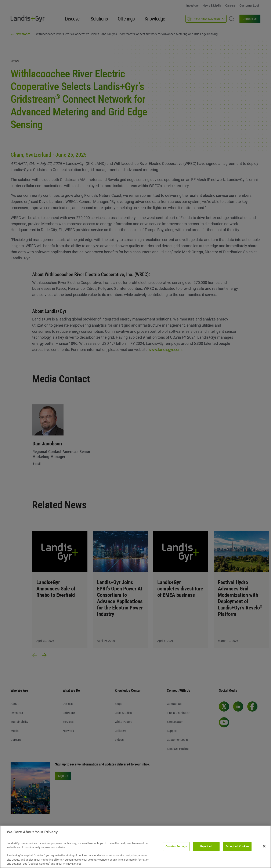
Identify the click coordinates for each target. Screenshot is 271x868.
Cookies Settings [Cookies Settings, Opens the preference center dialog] (176, 846)
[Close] (264, 846)
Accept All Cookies (237, 846)
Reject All (206, 846)
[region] (135, 847)
